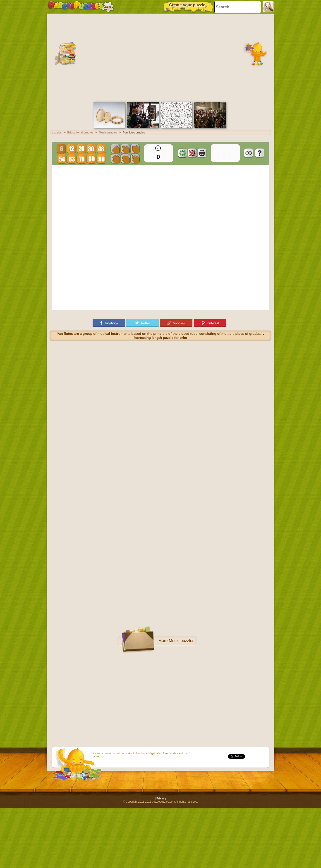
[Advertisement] (87, 57)
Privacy (161, 799)
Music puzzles (181, 641)
